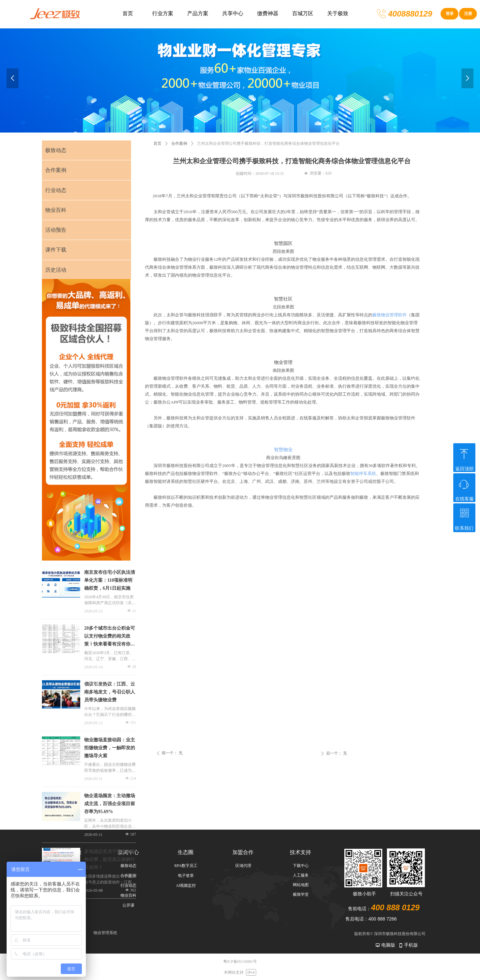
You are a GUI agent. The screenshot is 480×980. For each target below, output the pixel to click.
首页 (157, 143)
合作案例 (179, 143)
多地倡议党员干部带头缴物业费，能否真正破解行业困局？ (110, 860)
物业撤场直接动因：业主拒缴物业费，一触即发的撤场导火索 (110, 748)
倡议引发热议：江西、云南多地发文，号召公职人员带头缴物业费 (110, 692)
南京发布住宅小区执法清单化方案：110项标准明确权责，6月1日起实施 (110, 580)
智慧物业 (283, 450)
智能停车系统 (363, 473)
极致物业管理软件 (390, 315)
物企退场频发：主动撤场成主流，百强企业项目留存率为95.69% (110, 804)
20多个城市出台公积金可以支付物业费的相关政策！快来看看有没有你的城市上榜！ (110, 637)
